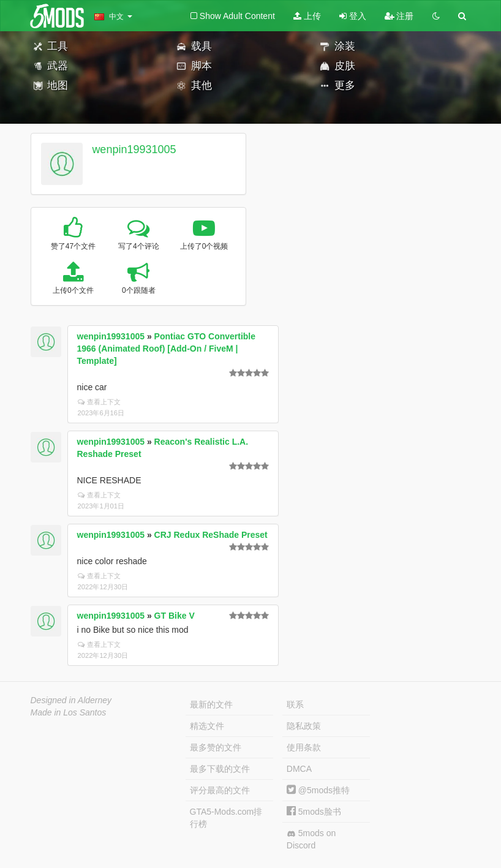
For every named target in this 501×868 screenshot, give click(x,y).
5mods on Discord (311, 839)
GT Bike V (175, 616)
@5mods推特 (318, 790)
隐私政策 (304, 726)
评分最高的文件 (220, 790)
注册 (399, 16)
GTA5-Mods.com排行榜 (226, 818)
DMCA (299, 769)
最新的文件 (211, 704)
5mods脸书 (314, 812)
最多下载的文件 (220, 769)
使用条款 (304, 747)
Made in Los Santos (69, 712)
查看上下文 (99, 402)
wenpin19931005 (134, 149)
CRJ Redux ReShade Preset (211, 535)
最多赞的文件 (216, 747)
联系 (295, 704)
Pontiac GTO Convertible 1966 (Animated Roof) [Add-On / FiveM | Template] (167, 349)
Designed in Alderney (71, 700)
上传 (307, 16)
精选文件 (207, 726)
